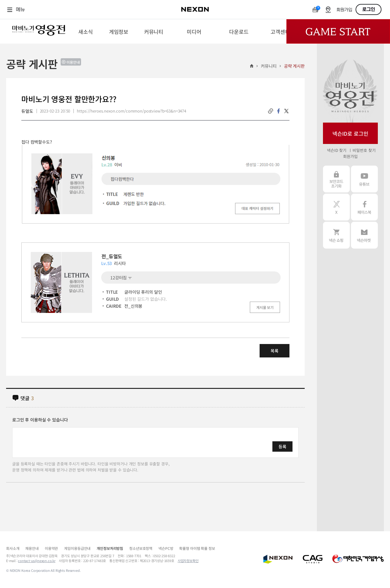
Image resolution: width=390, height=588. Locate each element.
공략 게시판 (294, 66)
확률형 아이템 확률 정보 (197, 548)
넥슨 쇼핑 (336, 235)
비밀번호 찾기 (364, 150)
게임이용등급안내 (77, 548)
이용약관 (51, 548)
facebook (278, 111)
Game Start (338, 31)
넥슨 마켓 (364, 235)
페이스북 (364, 207)
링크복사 (271, 111)
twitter (286, 111)
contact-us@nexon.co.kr (37, 561)
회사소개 (13, 548)
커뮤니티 (269, 66)
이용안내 (73, 62)
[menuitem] (85, 31)
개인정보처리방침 (110, 548)
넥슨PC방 (166, 548)
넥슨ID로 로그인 (350, 133)
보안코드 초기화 (336, 179)
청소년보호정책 (141, 548)
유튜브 (364, 179)
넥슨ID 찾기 (337, 150)
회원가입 (344, 10)
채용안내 (32, 548)
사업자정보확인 (188, 561)
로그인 (369, 9)
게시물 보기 (265, 307)
